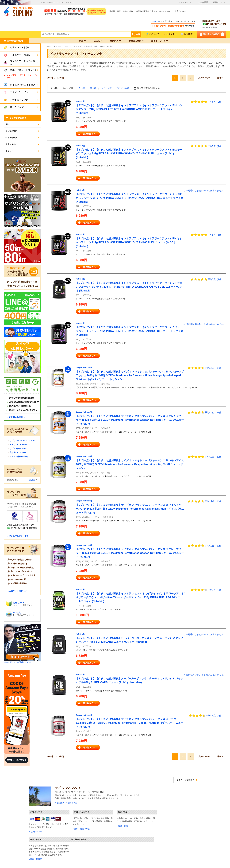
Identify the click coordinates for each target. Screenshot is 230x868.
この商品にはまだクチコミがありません (203, 190)
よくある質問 (202, 2)
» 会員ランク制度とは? (17, 591)
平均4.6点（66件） (214, 368)
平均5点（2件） (216, 146)
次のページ (204, 78)
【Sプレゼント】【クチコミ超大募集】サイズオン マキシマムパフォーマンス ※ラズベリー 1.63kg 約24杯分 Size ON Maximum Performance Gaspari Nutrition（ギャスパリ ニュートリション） (130, 723)
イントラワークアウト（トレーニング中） (22, 77)
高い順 (93, 88)
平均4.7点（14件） (214, 501)
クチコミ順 (107, 88)
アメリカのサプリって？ (20, 445)
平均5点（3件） (216, 102)
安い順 (82, 88)
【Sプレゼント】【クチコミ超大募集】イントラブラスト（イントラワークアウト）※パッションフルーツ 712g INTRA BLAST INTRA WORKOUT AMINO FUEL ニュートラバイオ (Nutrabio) (129, 242)
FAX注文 (17, 613)
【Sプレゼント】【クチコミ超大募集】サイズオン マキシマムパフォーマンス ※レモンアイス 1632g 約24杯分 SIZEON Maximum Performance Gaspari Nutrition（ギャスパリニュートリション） (130, 464)
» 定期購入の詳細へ (16, 417)
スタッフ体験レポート (19, 457)
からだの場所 (11, 131)
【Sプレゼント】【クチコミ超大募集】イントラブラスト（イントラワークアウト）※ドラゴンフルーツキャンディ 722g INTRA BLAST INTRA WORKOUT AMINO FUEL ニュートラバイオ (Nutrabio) (130, 287)
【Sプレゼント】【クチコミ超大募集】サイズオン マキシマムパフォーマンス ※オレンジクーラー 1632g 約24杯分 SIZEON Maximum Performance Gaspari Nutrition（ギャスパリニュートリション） (130, 420)
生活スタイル (11, 144)
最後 (219, 78)
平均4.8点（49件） (214, 457)
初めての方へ (19, 603)
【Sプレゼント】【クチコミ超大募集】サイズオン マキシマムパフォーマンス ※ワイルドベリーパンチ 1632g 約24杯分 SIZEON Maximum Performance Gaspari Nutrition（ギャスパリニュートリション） (130, 509)
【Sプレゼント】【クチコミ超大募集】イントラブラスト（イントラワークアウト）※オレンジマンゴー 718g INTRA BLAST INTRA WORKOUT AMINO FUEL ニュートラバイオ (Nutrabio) (129, 109)
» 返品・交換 (122, 826)
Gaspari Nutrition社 (84, 368)
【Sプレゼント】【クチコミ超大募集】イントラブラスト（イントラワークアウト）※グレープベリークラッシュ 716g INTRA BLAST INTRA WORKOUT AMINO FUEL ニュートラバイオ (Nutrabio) (130, 331)
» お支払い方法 (35, 832)
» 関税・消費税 (35, 859)
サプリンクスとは (186, 2)
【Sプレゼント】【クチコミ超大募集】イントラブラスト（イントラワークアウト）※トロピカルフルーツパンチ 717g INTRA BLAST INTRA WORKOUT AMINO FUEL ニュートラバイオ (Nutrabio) (130, 198)
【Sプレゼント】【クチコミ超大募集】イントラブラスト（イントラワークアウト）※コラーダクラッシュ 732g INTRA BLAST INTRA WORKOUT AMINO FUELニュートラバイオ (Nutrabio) (129, 153)
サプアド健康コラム (18, 449)
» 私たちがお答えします (18, 536)
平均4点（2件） (216, 590)
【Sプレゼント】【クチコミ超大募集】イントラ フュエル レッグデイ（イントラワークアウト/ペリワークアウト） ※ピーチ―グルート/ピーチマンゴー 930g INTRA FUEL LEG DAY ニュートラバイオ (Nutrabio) (130, 597)
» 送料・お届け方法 (81, 829)
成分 (8, 124)
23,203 (32, 480)
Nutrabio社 (80, 101)
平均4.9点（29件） (214, 546)
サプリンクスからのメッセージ (23, 441)
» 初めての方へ (73, 803)
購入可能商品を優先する (149, 88)
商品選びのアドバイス (19, 453)
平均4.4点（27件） (214, 412)
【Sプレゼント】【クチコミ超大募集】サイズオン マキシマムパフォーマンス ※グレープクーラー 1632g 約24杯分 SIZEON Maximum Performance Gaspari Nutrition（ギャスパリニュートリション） (130, 553)
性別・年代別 (11, 138)
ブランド (9, 151)
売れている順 (123, 88)
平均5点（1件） (216, 235)
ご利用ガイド (217, 2)
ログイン (155, 21)
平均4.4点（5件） (215, 716)
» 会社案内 (60, 803)
